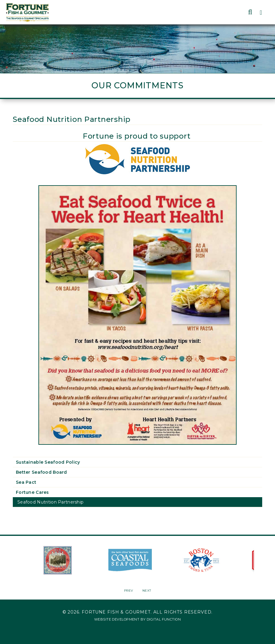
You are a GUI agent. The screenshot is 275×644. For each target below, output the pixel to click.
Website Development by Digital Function (137, 619)
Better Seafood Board (41, 472)
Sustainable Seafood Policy (48, 462)
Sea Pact (26, 482)
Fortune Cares (32, 492)
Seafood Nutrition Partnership (50, 502)
